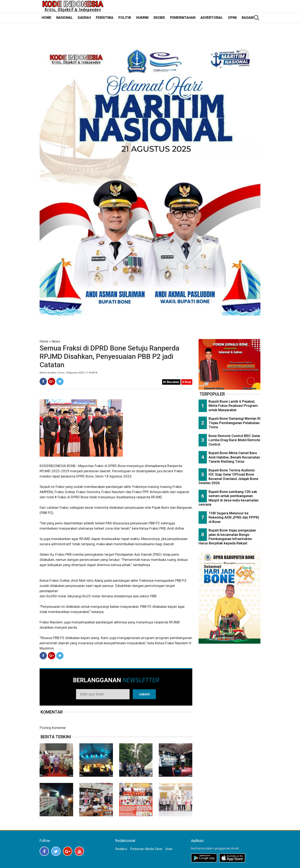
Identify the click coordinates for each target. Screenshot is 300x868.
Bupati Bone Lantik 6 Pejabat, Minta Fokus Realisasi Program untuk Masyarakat (233, 406)
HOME (46, 18)
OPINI (232, 18)
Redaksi (121, 849)
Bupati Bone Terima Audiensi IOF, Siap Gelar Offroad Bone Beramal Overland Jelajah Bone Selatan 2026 (228, 477)
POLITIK (125, 18)
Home (44, 341)
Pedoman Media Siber (146, 849)
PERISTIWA (105, 18)
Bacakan (171, 382)
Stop (187, 382)
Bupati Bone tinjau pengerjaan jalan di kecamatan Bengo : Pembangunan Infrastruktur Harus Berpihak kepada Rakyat (227, 537)
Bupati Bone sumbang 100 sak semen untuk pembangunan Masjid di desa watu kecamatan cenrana (229, 498)
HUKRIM (142, 18)
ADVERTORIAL (212, 18)
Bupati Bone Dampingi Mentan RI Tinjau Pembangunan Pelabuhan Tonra (234, 423)
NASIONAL (64, 18)
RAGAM (248, 18)
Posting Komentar (53, 728)
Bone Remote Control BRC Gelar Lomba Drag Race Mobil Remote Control (234, 440)
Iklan (169, 849)
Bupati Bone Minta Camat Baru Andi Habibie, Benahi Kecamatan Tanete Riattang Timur (234, 457)
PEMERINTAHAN (183, 18)
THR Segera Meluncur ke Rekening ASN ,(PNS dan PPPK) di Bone (234, 517)
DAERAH (84, 18)
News (56, 341)
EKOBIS (159, 18)
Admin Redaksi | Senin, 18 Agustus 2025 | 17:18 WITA (68, 373)
